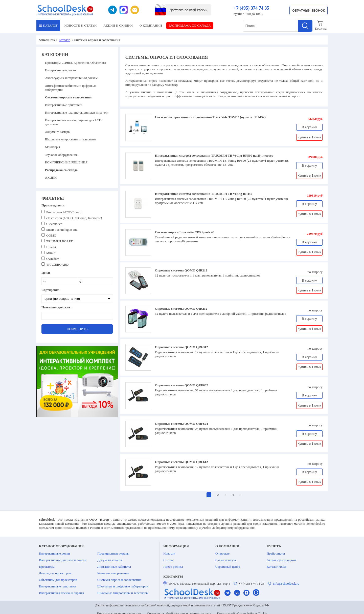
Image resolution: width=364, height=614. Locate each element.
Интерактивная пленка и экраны (61, 593)
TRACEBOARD (57, 264)
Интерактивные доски (60, 70)
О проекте (222, 553)
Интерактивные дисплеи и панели (63, 560)
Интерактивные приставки (64, 105)
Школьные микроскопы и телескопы (71, 139)
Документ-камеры (58, 132)
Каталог (64, 40)
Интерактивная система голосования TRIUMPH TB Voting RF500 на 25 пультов (214, 155)
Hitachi (51, 247)
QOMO (51, 235)
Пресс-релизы (173, 567)
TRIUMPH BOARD (60, 241)
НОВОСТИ (80, 25)
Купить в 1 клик (309, 137)
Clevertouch (54, 224)
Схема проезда (226, 560)
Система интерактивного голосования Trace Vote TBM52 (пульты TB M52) (210, 117)
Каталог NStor (277, 567)
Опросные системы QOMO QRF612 (181, 462)
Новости (169, 553)
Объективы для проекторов (58, 580)
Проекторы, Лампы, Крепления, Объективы (76, 63)
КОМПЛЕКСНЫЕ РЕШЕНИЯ (66, 162)
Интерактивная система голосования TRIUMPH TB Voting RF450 (204, 194)
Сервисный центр (228, 567)
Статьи (168, 560)
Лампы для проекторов (55, 573)
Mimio (51, 253)
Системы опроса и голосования (119, 580)
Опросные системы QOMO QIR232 (181, 309)
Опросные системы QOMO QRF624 (181, 424)
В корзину (309, 127)
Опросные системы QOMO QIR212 (181, 270)
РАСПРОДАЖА (190, 25)
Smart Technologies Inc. (62, 230)
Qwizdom (53, 259)
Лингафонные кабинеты (114, 567)
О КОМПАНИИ (151, 25)
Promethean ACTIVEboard (64, 212)
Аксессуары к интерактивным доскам (71, 78)
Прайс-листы (276, 553)
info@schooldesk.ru (286, 584)
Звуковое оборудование (61, 155)
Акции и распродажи (281, 560)
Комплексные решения (113, 573)
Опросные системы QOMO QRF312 (181, 347)
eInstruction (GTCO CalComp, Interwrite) (74, 218)
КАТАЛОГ (48, 25)
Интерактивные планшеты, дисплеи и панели (77, 112)
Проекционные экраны (113, 553)
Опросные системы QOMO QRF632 (181, 385)
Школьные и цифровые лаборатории (123, 586)
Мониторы (52, 147)
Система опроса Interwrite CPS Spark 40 (185, 232)
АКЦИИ (118, 25)
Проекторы (47, 567)
